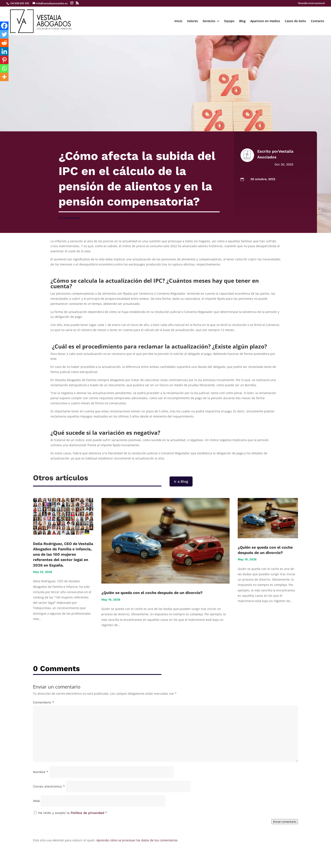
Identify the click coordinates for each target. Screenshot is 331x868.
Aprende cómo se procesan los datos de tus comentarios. (137, 840)
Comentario (44, 702)
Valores (192, 21)
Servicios (209, 21)
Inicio (178, 21)
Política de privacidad (88, 813)
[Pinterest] (4, 60)
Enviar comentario (285, 822)
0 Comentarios (69, 218)
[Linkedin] (4, 51)
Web (36, 801)
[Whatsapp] (4, 68)
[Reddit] (4, 43)
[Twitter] (4, 34)
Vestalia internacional (311, 3)
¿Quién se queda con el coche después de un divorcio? (152, 593)
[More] (4, 77)
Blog (242, 21)
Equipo (229, 21)
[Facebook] (4, 26)
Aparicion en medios (265, 21)
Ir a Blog (181, 481)
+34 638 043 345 (19, 3)
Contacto (317, 21)
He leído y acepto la (71, 813)
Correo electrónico (49, 786)
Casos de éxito (295, 21)
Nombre (41, 772)
